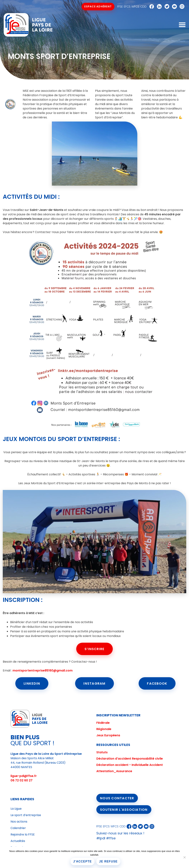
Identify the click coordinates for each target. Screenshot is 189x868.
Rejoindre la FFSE (23, 834)
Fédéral (102, 723)
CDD (143, 7)
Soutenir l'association (124, 810)
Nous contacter (117, 798)
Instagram (181, 7)
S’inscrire (95, 649)
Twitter (166, 7)
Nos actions (19, 822)
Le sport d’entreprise (26, 815)
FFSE (120, 7)
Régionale (104, 729)
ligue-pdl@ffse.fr (24, 776)
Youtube (173, 7)
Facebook (151, 7)
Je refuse (108, 861)
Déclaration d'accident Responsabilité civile (130, 759)
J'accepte (83, 861)
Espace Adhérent (98, 6)
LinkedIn (32, 683)
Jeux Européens (108, 735)
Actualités (18, 841)
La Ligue (16, 809)
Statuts (102, 752)
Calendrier (18, 828)
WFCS (135, 7)
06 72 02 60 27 (22, 780)
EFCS (127, 7)
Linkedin (158, 7)
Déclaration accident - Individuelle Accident (130, 765)
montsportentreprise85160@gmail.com (43, 670)
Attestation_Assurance (114, 771)
